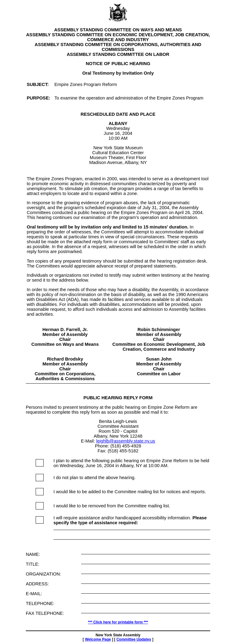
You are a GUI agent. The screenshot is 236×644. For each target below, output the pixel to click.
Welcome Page (98, 639)
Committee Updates (134, 639)
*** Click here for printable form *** (118, 622)
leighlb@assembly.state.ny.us (126, 441)
